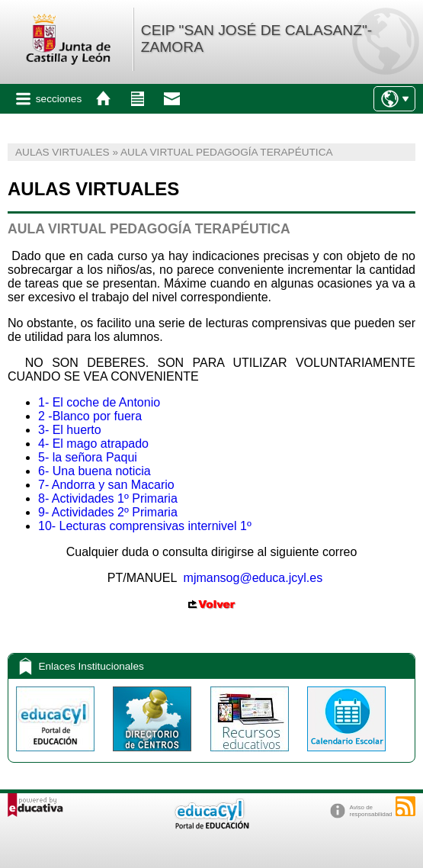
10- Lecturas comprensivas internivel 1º (145, 526)
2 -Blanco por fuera (90, 416)
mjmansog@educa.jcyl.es (253, 578)
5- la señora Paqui (88, 457)
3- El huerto (70, 430)
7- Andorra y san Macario (106, 485)
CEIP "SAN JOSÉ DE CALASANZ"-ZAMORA (256, 39)
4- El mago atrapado (93, 444)
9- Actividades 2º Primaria (108, 512)
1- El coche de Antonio (99, 402)
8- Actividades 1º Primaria (108, 498)
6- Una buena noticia (95, 471)
